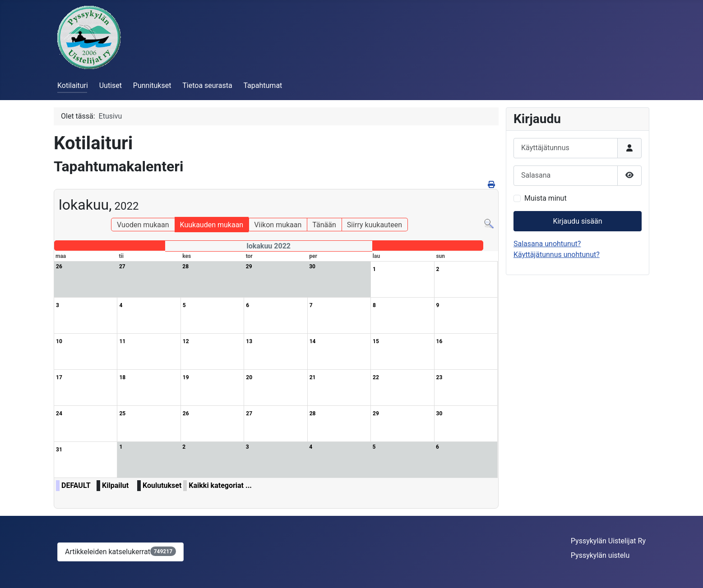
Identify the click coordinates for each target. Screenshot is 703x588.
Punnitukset (152, 85)
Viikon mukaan (278, 225)
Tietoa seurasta (207, 85)
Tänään (324, 225)
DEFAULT (76, 485)
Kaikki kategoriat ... (220, 485)
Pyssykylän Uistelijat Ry (608, 541)
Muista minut (546, 198)
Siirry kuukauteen (375, 225)
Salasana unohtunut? (547, 244)
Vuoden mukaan (143, 225)
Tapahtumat (263, 85)
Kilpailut (115, 485)
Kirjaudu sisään (577, 221)
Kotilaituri (73, 85)
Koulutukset (162, 485)
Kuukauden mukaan (212, 225)
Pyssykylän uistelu (600, 555)
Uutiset (111, 85)
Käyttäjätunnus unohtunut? (557, 255)
